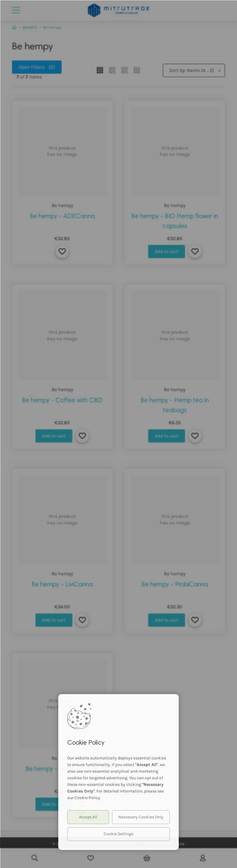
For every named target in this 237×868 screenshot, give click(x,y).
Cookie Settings (118, 834)
